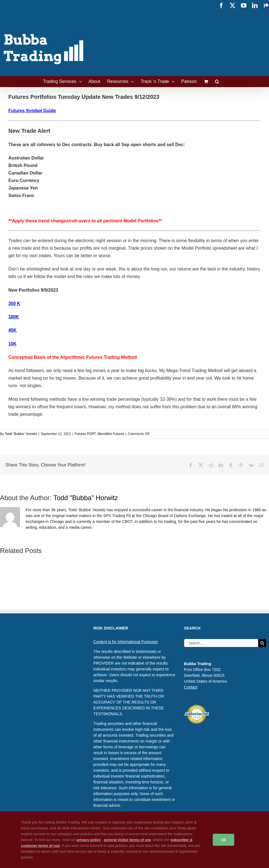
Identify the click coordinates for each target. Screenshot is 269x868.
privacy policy (89, 840)
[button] (217, 82)
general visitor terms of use (128, 840)
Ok (223, 840)
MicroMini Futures (111, 434)
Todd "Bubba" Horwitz (21, 434)
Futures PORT (85, 434)
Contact (191, 687)
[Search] (262, 643)
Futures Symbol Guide (32, 111)
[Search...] (221, 643)
